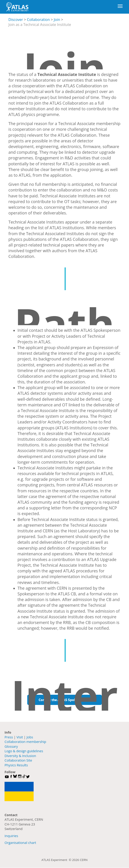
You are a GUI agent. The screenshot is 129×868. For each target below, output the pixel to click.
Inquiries (11, 836)
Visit (20, 737)
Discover (16, 20)
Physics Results (16, 765)
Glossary (11, 746)
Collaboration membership (25, 742)
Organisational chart (20, 843)
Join (57, 20)
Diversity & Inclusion (20, 756)
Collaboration (38, 20)
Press (9, 737)
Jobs (30, 737)
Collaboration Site (18, 760)
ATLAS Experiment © (57, 860)
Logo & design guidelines (24, 751)
